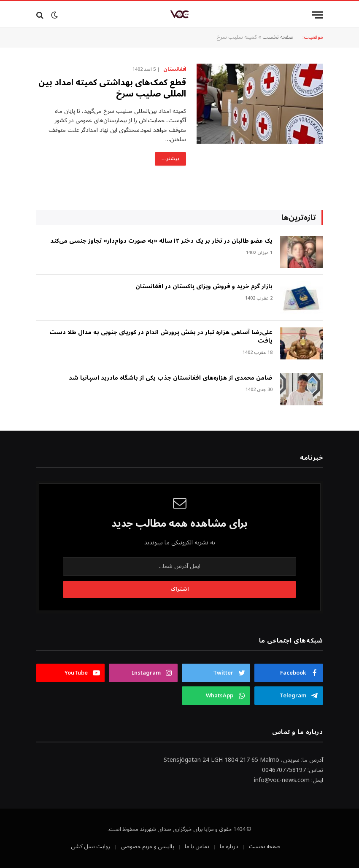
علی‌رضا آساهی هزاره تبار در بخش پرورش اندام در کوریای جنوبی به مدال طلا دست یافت (161, 337)
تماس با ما (197, 847)
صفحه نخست (278, 37)
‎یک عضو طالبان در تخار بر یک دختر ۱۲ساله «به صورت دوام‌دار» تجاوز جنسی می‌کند (161, 241)
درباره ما (229, 847)
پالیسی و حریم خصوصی (147, 847)
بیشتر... (170, 159)
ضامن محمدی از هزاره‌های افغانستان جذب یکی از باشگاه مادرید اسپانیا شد (171, 378)
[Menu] (318, 15)
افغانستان (175, 70)
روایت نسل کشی (90, 847)
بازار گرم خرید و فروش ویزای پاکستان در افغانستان (204, 287)
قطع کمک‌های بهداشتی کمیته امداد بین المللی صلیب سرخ (112, 88)
